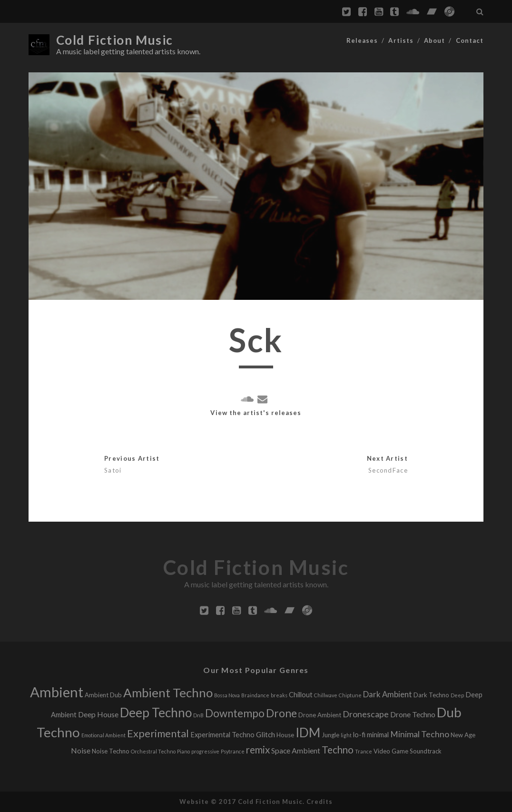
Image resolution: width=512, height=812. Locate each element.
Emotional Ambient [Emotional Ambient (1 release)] (103, 735)
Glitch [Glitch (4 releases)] (266, 734)
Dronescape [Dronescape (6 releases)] (366, 714)
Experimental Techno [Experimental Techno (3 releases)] (222, 735)
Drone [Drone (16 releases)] (281, 713)
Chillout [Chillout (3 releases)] (301, 695)
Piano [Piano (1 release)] (183, 751)
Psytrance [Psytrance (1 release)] (233, 751)
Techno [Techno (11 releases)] (338, 750)
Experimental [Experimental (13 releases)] (158, 733)
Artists (401, 40)
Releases (362, 40)
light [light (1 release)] (346, 735)
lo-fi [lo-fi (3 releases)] (359, 735)
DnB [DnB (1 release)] (198, 715)
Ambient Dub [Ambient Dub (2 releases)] (103, 695)
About (434, 40)
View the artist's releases (256, 413)
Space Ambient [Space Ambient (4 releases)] (296, 750)
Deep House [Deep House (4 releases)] (98, 714)
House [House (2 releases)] (285, 735)
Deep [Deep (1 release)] (457, 695)
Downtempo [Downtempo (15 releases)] (235, 713)
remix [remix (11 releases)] (258, 750)
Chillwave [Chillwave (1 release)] (326, 695)
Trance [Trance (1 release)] (364, 751)
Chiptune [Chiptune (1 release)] (350, 695)
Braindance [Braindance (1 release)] (255, 695)
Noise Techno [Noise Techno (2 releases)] (111, 751)
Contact (470, 40)
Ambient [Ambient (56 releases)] (57, 692)
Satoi (113, 470)
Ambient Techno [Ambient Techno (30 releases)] (168, 693)
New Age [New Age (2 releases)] (463, 735)
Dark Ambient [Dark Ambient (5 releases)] (388, 694)
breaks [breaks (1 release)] (279, 695)
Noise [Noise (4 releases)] (81, 750)
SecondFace (388, 470)
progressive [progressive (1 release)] (205, 751)
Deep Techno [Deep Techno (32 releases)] (156, 713)
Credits (320, 802)
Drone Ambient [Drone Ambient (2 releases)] (320, 715)
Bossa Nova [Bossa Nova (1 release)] (227, 695)
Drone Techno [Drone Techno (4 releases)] (413, 714)
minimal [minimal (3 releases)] (378, 735)
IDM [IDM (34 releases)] (308, 733)
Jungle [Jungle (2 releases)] (330, 735)
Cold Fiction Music (115, 40)
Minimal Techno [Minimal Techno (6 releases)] (420, 734)
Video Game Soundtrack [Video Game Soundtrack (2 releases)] (408, 751)
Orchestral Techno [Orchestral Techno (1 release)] (153, 751)
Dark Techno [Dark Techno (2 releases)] (431, 695)
